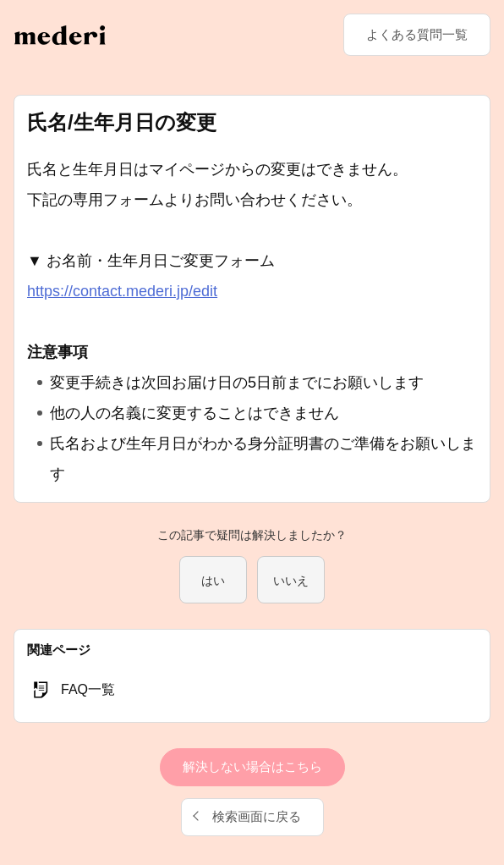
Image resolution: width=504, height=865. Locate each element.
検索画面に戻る (257, 816)
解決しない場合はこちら (252, 766)
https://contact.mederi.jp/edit (122, 291)
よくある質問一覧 (417, 34)
